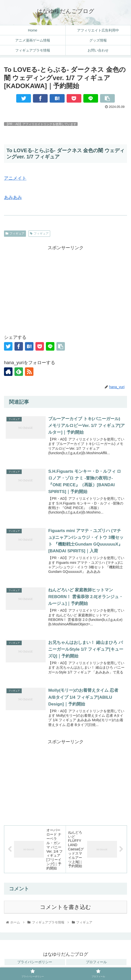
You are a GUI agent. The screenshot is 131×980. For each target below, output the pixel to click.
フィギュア (15, 233)
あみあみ (13, 197)
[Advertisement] (65, 287)
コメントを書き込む (65, 909)
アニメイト (15, 178)
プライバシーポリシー (35, 964)
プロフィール (96, 964)
